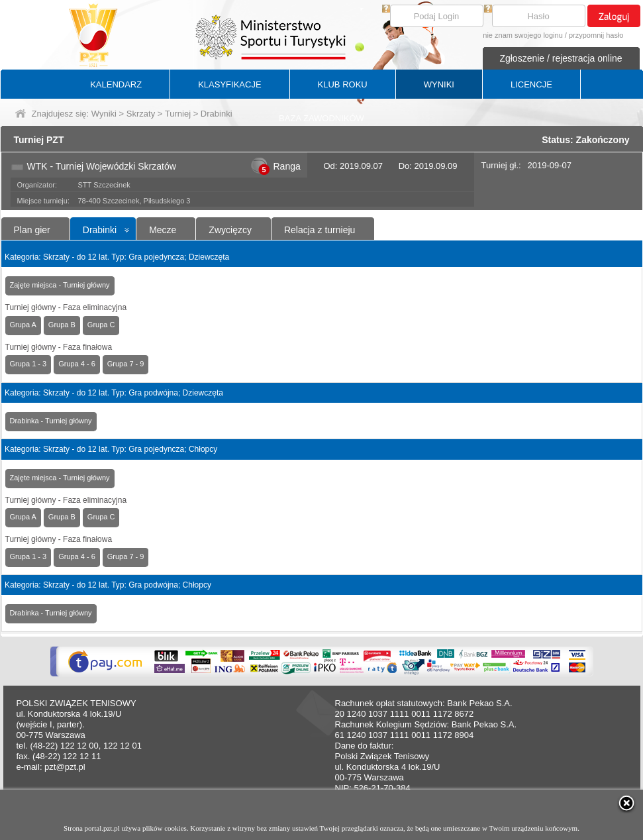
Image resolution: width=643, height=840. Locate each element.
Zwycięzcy (230, 230)
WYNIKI (439, 84)
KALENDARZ (116, 84)
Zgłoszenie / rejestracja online (561, 58)
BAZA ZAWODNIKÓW (321, 118)
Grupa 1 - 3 (28, 364)
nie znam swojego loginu (522, 35)
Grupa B (62, 325)
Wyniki (104, 114)
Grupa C (101, 325)
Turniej (178, 114)
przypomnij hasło (596, 35)
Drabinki (100, 230)
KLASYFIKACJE (229, 84)
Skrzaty (141, 114)
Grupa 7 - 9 (126, 364)
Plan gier (32, 230)
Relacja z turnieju (320, 230)
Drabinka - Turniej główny (51, 421)
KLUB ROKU (343, 84)
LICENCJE (531, 84)
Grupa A (23, 325)
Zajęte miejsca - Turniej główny (60, 285)
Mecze (163, 230)
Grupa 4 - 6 (77, 364)
